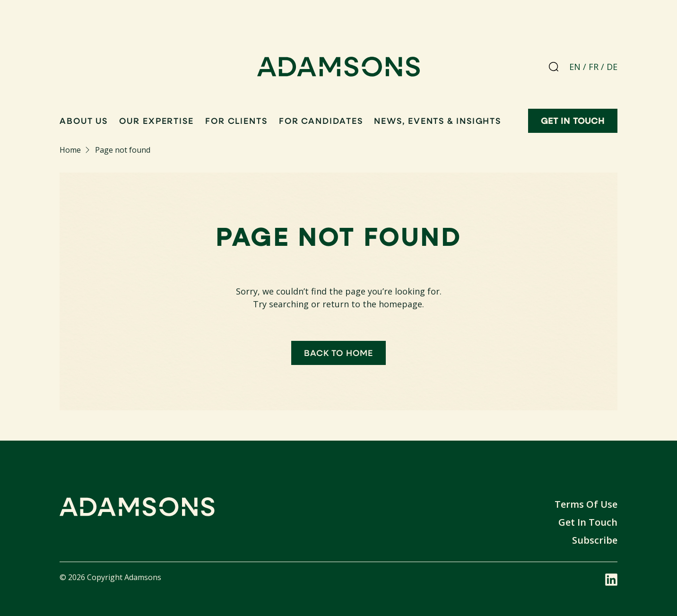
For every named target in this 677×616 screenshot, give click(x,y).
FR (594, 67)
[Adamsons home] (339, 69)
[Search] (554, 67)
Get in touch (573, 121)
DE (612, 67)
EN (575, 67)
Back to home (338, 353)
